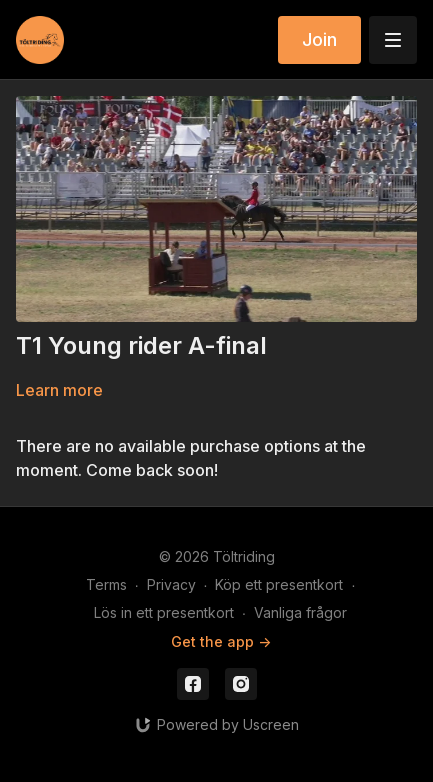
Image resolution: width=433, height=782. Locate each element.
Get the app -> (221, 641)
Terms (106, 584)
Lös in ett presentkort (164, 612)
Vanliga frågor (300, 612)
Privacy (171, 584)
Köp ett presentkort (279, 584)
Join (319, 39)
